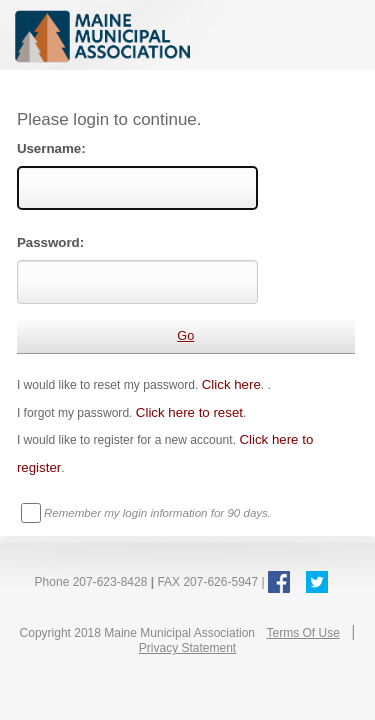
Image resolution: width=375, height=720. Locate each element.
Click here (231, 384)
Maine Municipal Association (187, 35)
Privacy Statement (187, 648)
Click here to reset (189, 412)
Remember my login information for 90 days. (157, 513)
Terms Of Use (302, 633)
